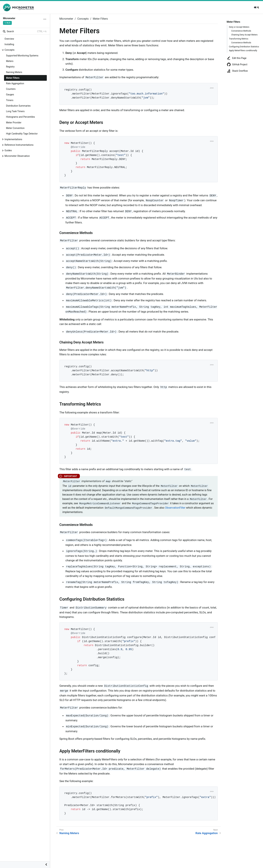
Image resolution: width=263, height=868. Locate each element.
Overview (9, 39)
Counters (11, 89)
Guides (8, 150)
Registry (10, 67)
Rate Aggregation (15, 83)
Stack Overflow (237, 71)
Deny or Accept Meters (239, 27)
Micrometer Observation (17, 156)
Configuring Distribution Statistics (244, 47)
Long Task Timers (15, 111)
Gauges (10, 95)
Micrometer (66, 19)
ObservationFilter (175, 508)
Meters (10, 61)
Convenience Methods (241, 31)
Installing (9, 44)
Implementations (13, 139)
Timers (10, 100)
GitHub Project (237, 64)
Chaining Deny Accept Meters (244, 35)
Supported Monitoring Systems (22, 56)
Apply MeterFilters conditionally (243, 51)
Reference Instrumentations (19, 145)
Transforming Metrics (239, 39)
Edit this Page (237, 58)
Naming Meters (14, 72)
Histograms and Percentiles (20, 117)
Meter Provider (14, 123)
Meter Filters (13, 78)
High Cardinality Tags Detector (22, 134)
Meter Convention (15, 128)
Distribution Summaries (18, 106)
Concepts (9, 50)
